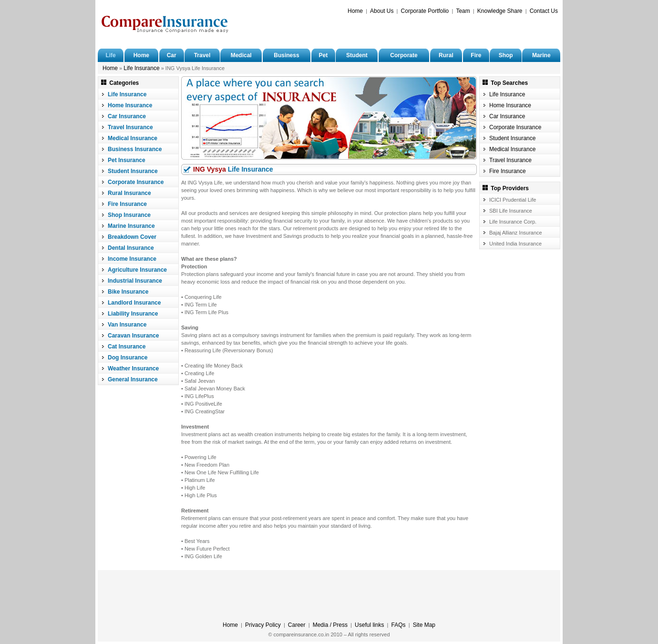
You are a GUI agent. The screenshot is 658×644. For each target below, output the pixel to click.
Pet (323, 55)
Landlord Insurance (134, 303)
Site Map (424, 625)
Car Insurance (127, 116)
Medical (241, 55)
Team (463, 11)
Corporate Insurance (136, 182)
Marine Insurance (131, 226)
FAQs (399, 625)
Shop (506, 55)
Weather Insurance (133, 368)
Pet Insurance (127, 160)
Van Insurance (127, 325)
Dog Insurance (128, 358)
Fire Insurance (127, 204)
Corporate (404, 55)
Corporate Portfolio (425, 11)
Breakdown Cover (132, 237)
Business (286, 55)
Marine (541, 55)
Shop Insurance (129, 215)
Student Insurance (133, 171)
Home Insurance (130, 105)
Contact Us (544, 11)
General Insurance (133, 379)
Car (172, 55)
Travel (202, 55)
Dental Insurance (131, 248)
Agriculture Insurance (137, 270)
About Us (382, 11)
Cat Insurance (127, 347)
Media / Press (330, 625)
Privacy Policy (263, 625)
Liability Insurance (133, 314)
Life (110, 55)
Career (297, 625)
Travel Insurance (130, 127)
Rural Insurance (129, 193)
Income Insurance (132, 259)
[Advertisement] (446, 32)
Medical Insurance (133, 138)
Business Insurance (135, 149)
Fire (476, 55)
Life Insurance (141, 68)
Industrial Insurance (135, 281)
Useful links (369, 625)
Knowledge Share (500, 11)
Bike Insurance (128, 292)
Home (355, 11)
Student (357, 55)
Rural (446, 55)
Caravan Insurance (133, 336)
